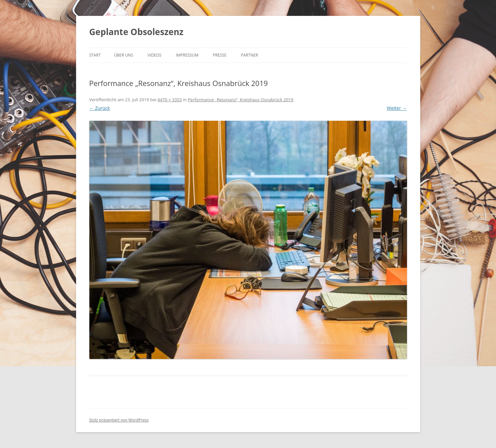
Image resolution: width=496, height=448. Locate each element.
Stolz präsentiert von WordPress (119, 420)
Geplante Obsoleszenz (136, 32)
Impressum (187, 55)
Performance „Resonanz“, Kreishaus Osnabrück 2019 (241, 100)
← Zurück (100, 108)
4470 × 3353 (170, 100)
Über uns (123, 55)
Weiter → (397, 108)
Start (95, 55)
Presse (220, 55)
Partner (249, 55)
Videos (155, 55)
